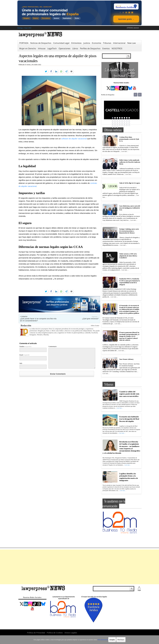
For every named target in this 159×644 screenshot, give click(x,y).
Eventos (106, 48)
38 (124, 125)
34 (115, 125)
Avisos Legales (71, 633)
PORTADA (24, 43)
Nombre (25, 346)
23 (127, 122)
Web (21, 363)
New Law (131, 43)
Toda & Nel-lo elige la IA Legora (130, 183)
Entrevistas (76, 43)
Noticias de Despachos (41, 43)
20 (120, 122)
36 (120, 125)
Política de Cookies (55, 633)
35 (117, 125)
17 (113, 122)
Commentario (53, 346)
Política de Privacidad (36, 633)
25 (113, 123)
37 (122, 125)
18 (115, 122)
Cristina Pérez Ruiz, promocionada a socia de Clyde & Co (129, 139)
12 (120, 120)
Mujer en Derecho (28, 48)
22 (124, 122)
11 (117, 120)
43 (117, 127)
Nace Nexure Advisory (126, 359)
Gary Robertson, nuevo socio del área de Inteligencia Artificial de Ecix (130, 208)
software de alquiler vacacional (74, 139)
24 (129, 122)
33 (113, 125)
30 (124, 123)
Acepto (112, 640)
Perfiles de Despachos (90, 48)
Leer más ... (125, 151)
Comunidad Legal (61, 43)
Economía (96, 43)
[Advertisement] (79, 567)
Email (24, 355)
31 (127, 123)
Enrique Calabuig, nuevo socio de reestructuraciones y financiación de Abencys (129, 231)
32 (129, 123)
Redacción (26, 325)
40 (129, 125)
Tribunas (107, 43)
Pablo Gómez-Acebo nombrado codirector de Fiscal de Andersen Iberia (130, 162)
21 (122, 122)
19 (117, 122)
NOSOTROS (117, 48)
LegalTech (52, 48)
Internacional (119, 43)
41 (113, 127)
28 (120, 123)
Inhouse (42, 48)
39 (127, 125)
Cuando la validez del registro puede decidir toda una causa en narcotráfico (129, 394)
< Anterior (24, 316)
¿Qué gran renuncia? (90, 319)
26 (115, 123)
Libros (75, 48)
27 (117, 123)
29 (122, 123)
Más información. (103, 640)
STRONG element (133, 28)
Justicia (87, 43)
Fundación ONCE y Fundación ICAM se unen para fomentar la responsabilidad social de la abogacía (130, 282)
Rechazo (121, 640)
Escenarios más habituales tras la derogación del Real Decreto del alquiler (129, 419)
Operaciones (64, 48)
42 (115, 127)
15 (127, 120)
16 (129, 120)
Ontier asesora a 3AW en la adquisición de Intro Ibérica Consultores (128, 256)
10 (115, 120)
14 (124, 120)
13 (122, 120)
